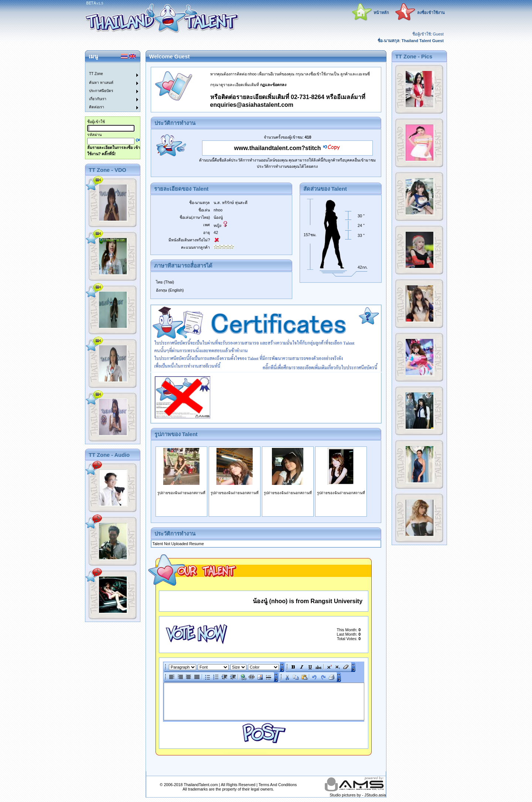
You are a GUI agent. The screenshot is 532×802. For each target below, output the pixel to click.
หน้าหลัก (381, 13)
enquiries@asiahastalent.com (252, 105)
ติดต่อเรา (97, 107)
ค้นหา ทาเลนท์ (101, 83)
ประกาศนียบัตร (101, 91)
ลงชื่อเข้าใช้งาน (431, 13)
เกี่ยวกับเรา (98, 99)
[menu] (108, 87)
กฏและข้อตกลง (273, 85)
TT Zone (96, 74)
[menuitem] (108, 67)
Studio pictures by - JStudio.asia (358, 795)
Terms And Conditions (278, 785)
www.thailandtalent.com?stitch (278, 148)
